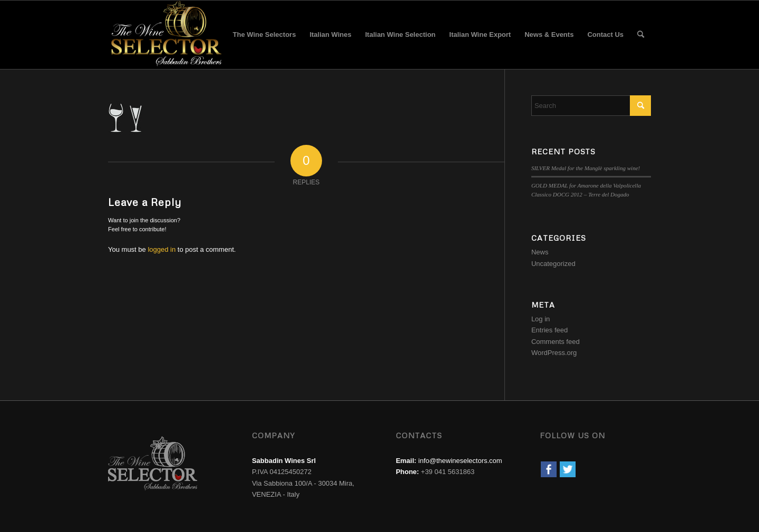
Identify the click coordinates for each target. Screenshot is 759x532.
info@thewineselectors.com (460, 461)
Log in (541, 319)
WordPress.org (554, 353)
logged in (162, 249)
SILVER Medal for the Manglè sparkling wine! (586, 168)
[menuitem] (265, 35)
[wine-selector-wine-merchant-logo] (165, 35)
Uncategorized (553, 264)
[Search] (641, 35)
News (540, 252)
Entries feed (549, 330)
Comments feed (556, 342)
